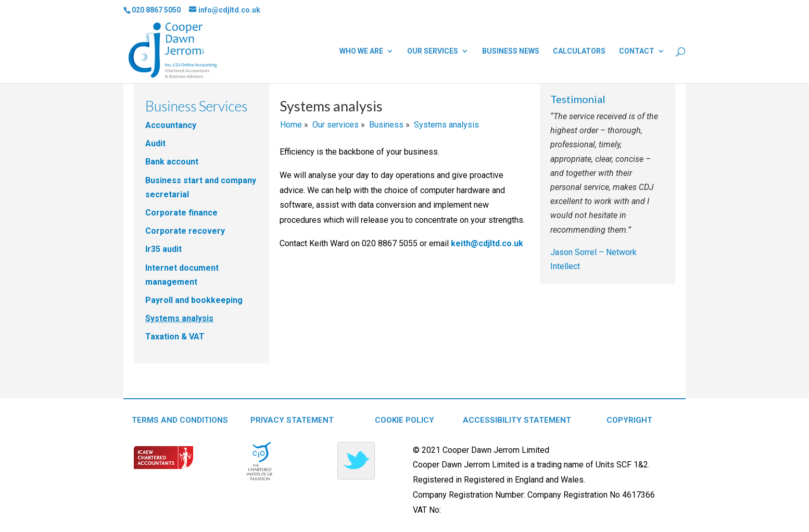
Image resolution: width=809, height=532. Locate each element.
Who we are (361, 51)
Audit (155, 143)
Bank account (172, 162)
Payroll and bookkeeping (194, 300)
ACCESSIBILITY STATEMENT (517, 420)
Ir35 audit (163, 249)
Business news (511, 51)
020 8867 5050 (156, 10)
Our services (433, 51)
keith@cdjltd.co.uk (487, 243)
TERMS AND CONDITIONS (180, 420)
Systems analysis (179, 318)
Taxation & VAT (175, 337)
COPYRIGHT (629, 420)
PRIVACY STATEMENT (292, 420)
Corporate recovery (185, 231)
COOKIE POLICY (404, 420)
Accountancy (171, 125)
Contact (637, 51)
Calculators (579, 51)
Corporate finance (181, 213)
